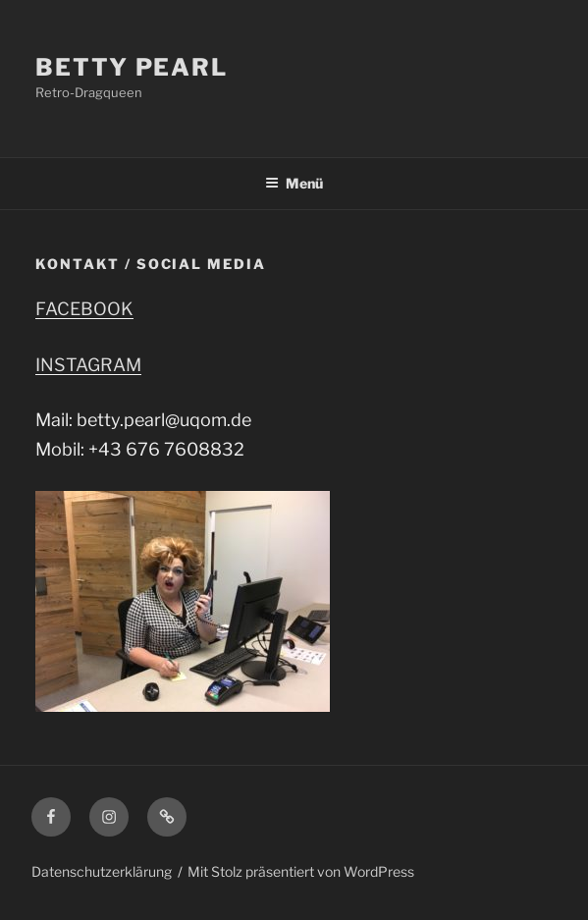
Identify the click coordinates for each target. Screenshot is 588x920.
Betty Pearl (132, 67)
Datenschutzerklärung (102, 871)
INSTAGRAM (88, 365)
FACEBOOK (84, 309)
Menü (294, 183)
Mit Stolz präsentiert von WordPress (301, 871)
